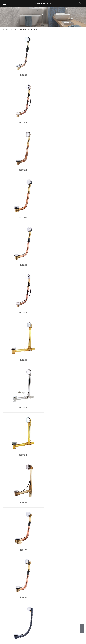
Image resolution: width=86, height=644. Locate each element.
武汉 (35, 635)
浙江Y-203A (64, 164)
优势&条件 (41, 594)
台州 (13, 635)
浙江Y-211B (22, 391)
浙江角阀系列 (19, 600)
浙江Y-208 (64, 300)
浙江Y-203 (22, 164)
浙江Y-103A (22, 527)
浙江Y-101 (64, 436)
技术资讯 (29, 600)
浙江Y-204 (22, 209)
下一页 (45, 581)
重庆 (42, 635)
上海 (31, 635)
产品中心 (23, 30)
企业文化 (6, 597)
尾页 (52, 581)
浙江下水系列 (32, 30)
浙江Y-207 (22, 300)
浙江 (16, 635)
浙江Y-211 (22, 345)
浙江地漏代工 (77, 637)
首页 (34, 581)
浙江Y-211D (22, 436)
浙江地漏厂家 (66, 637)
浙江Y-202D (22, 118)
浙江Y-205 (64, 255)
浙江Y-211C (64, 391)
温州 (27, 635)
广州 (46, 635)
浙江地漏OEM (56, 637)
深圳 (38, 635)
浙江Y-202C (64, 73)
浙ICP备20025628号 (35, 637)
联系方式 (52, 594)
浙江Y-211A (64, 345)
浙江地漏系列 (19, 597)
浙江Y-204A (64, 209)
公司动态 (29, 594)
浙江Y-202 (22, 73)
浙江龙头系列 (19, 602)
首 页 (16, 30)
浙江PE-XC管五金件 (20, 606)
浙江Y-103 (64, 482)
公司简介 (6, 594)
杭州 (20, 635)
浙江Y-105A (22, 572)
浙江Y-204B (22, 255)
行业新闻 (29, 597)
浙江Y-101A (22, 482)
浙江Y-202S (64, 118)
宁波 (24, 635)
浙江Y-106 (64, 572)
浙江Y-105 (64, 527)
